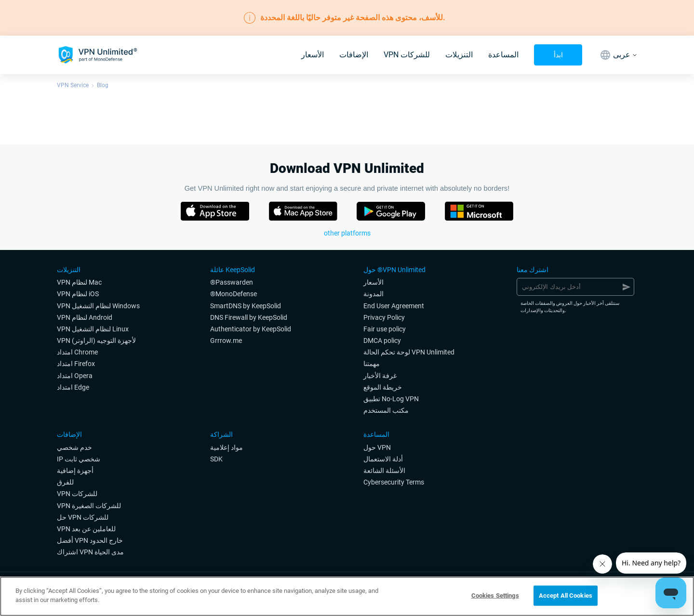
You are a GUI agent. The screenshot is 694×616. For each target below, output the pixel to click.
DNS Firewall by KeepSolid (249, 317)
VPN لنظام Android (85, 317)
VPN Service (73, 85)
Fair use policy (385, 329)
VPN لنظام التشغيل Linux (93, 329)
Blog (103, 85)
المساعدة (503, 55)
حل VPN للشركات (83, 517)
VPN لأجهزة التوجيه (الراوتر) (96, 341)
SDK (216, 459)
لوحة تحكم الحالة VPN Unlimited (409, 352)
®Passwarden (232, 282)
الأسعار (313, 55)
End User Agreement (394, 306)
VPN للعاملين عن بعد (86, 529)
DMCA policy (382, 341)
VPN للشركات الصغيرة (89, 506)
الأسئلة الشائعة (384, 471)
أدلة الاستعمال (383, 459)
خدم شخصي (74, 447)
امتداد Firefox (76, 364)
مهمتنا (372, 364)
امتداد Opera (75, 376)
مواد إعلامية (227, 447)
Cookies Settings (495, 596)
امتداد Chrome (77, 352)
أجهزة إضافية (75, 471)
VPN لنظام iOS (78, 294)
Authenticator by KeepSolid (251, 329)
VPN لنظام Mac (79, 282)
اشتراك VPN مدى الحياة (90, 552)
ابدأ (558, 55)
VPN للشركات (407, 55)
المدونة (374, 294)
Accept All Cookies (566, 596)
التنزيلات (459, 55)
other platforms (347, 233)
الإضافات (354, 55)
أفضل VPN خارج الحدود (90, 540)
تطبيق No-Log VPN (391, 399)
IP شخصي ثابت (79, 459)
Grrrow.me (226, 341)
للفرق (65, 482)
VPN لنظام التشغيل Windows (98, 306)
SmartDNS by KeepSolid (246, 306)
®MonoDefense (234, 294)
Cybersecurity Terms (394, 482)
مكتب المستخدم (386, 410)
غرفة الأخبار (380, 376)
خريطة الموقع (383, 387)
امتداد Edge (73, 387)
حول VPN (377, 447)
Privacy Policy (384, 317)
